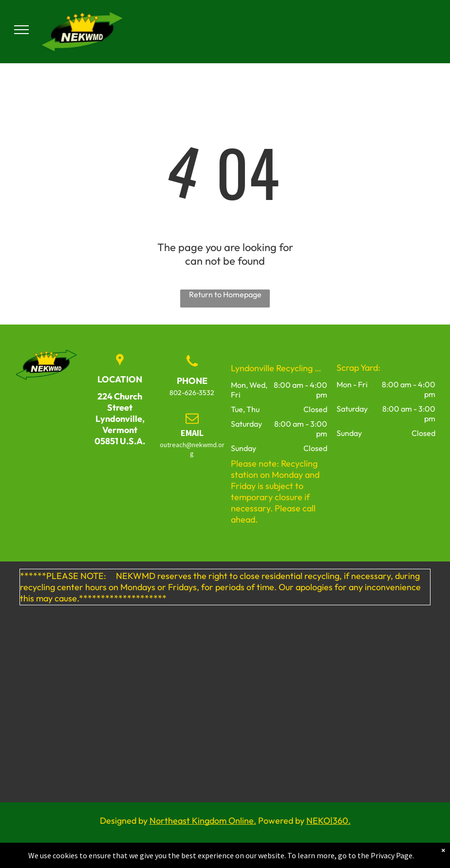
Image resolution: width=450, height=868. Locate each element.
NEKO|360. (328, 821)
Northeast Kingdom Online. (203, 821)
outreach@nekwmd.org (192, 449)
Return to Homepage (225, 294)
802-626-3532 (192, 393)
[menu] (21, 30)
